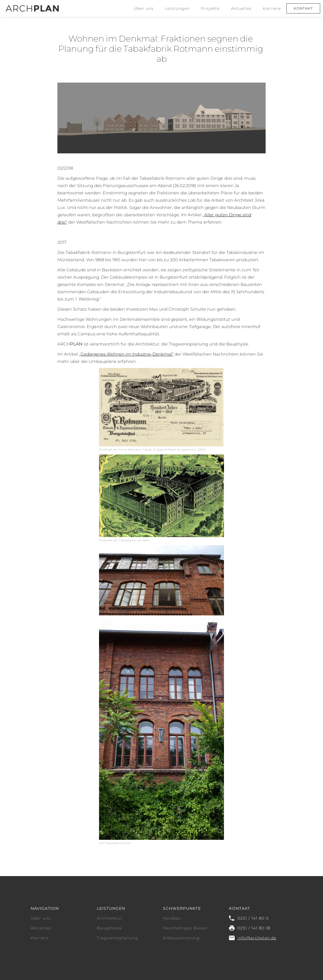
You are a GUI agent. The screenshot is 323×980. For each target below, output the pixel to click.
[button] (177, 8)
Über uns (144, 8)
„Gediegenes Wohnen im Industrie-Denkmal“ (126, 354)
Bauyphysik (109, 928)
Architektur (110, 918)
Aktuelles (241, 8)
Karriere (272, 8)
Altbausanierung (181, 938)
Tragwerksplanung (117, 938)
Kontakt (303, 8)
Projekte (210, 8)
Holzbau (172, 918)
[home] (32, 6)
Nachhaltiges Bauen (185, 928)
